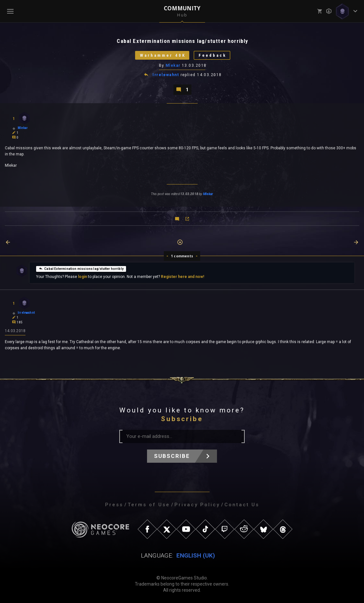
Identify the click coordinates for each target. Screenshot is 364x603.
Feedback (213, 55)
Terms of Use (149, 505)
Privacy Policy (197, 505)
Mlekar (173, 65)
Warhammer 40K (163, 55)
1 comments (182, 256)
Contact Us (242, 505)
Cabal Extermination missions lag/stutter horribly (81, 269)
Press (114, 505)
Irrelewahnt (166, 75)
